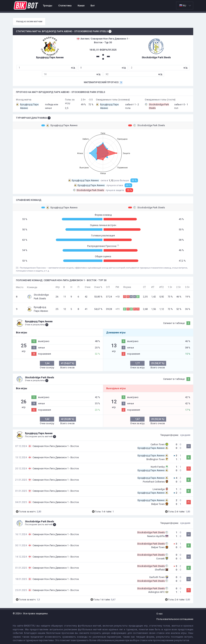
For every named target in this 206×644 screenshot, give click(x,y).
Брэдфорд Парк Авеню (59, 125)
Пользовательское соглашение (175, 619)
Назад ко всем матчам (29, 21)
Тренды (48, 6)
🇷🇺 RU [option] (183, 6)
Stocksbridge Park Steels (147, 125)
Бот (93, 6)
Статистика (65, 6)
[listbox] (185, 6)
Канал (81, 6)
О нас (159, 614)
